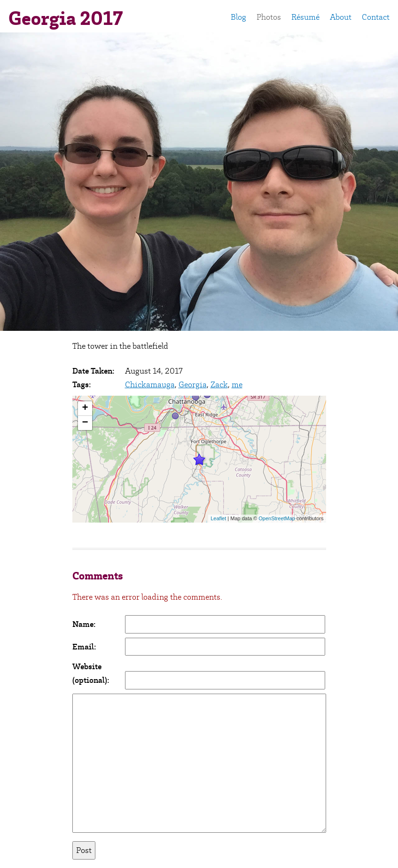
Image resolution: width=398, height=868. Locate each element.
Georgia (193, 384)
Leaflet (218, 518)
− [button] (85, 423)
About (341, 17)
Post (84, 850)
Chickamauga (150, 384)
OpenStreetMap (277, 518)
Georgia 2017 (66, 18)
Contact (376, 17)
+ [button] (85, 408)
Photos (269, 17)
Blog (238, 17)
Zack (219, 384)
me (237, 384)
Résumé (305, 17)
